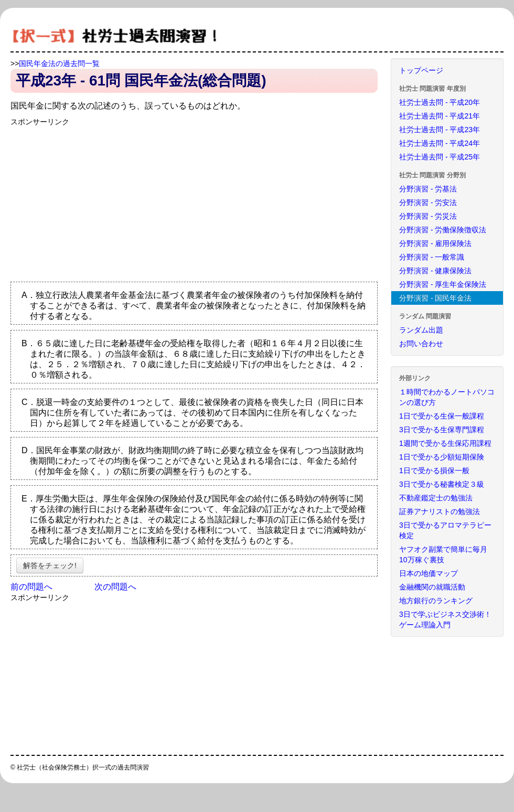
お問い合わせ (421, 344)
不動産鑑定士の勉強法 (436, 498)
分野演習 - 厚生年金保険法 (443, 284)
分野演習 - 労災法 (428, 216)
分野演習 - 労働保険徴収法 (443, 230)
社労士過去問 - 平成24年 (440, 143)
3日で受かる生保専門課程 (442, 430)
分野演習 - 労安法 (428, 202)
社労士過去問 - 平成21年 (440, 116)
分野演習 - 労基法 (428, 189)
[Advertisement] (99, 200)
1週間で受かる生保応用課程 (445, 443)
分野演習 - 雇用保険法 (435, 243)
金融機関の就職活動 (432, 587)
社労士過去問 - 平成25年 (440, 157)
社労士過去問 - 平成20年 (440, 102)
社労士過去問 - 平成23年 (440, 130)
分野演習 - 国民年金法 (435, 298)
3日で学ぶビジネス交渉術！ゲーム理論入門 (445, 619)
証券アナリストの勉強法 (440, 511)
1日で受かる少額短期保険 (442, 457)
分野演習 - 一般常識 (432, 257)
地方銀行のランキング (436, 601)
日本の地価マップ (429, 573)
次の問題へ (115, 587)
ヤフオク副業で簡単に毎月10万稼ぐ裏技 (443, 554)
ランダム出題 (421, 330)
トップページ (421, 70)
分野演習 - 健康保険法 (435, 271)
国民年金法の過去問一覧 (59, 63)
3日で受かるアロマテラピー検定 (445, 530)
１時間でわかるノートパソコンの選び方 (447, 397)
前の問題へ (31, 587)
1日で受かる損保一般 (434, 471)
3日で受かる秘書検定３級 (442, 484)
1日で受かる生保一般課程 (442, 416)
